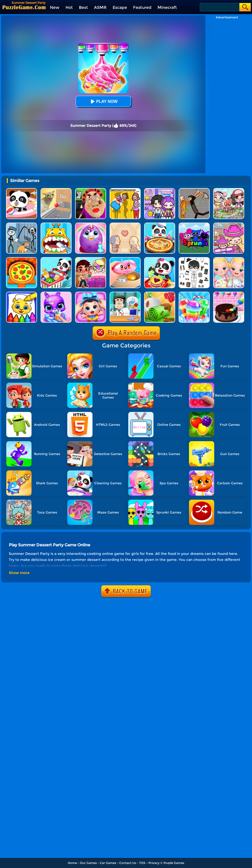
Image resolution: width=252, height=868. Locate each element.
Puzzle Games (174, 863)
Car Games (108, 863)
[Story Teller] (125, 225)
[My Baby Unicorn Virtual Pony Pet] (91, 225)
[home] (24, 7)
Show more (19, 573)
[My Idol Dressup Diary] (194, 259)
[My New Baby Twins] (229, 259)
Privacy (154, 863)
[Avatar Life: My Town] (229, 190)
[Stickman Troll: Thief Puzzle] (22, 225)
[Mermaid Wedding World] (91, 259)
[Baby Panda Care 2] (91, 294)
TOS (142, 863)
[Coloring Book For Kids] (22, 294)
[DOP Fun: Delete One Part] (125, 190)
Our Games (88, 863)
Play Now (103, 101)
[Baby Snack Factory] (160, 259)
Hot (69, 7)
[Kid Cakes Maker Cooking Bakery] (229, 294)
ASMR (100, 7)
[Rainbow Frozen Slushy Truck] (194, 294)
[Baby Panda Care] (22, 190)
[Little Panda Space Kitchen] (160, 225)
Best (83, 7)
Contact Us (128, 863)
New (55, 7)
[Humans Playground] (194, 190)
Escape (120, 7)
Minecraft (167, 7)
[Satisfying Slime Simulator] (125, 259)
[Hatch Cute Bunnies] (56, 294)
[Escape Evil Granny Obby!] (91, 190)
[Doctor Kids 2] (125, 294)
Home (72, 863)
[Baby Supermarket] (56, 259)
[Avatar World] (229, 225)
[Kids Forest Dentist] (56, 225)
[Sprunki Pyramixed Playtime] (194, 225)
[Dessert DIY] (160, 294)
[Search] (219, 7)
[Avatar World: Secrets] (160, 190)
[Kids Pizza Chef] (22, 259)
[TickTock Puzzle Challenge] (56, 190)
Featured (142, 7)
